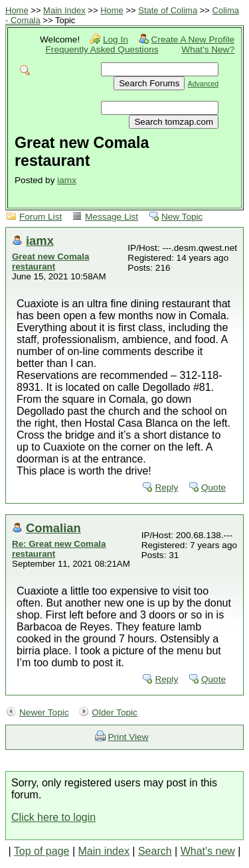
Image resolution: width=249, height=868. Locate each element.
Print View (128, 737)
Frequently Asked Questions (102, 49)
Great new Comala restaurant (50, 261)
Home (17, 10)
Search (155, 851)
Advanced (203, 84)
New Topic (182, 217)
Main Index (64, 10)
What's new (208, 851)
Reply (166, 487)
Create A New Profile (193, 39)
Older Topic (115, 712)
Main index (104, 851)
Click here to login (53, 817)
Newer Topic (44, 712)
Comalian (53, 528)
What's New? (208, 49)
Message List (112, 217)
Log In (116, 39)
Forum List (41, 217)
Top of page (42, 851)
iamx (67, 180)
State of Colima (168, 10)
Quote (213, 487)
